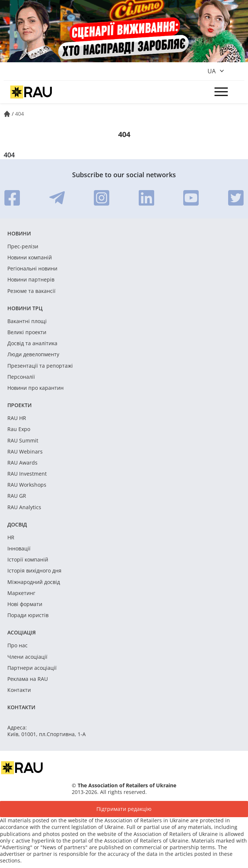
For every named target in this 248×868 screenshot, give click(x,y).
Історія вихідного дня (34, 571)
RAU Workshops (27, 485)
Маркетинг (21, 593)
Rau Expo (19, 429)
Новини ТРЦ (25, 308)
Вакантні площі (27, 321)
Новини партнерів (31, 280)
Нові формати (25, 604)
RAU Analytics (24, 507)
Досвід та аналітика (32, 343)
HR (11, 538)
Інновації (19, 549)
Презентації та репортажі (40, 366)
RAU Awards (22, 463)
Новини (19, 233)
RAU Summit (23, 441)
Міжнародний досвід (34, 582)
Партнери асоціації (32, 668)
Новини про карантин (36, 388)
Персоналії (21, 377)
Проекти (20, 405)
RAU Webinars (25, 452)
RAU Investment (27, 474)
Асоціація (22, 632)
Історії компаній (28, 560)
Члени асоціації (27, 657)
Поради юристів (28, 615)
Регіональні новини (32, 269)
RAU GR (17, 496)
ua (212, 71)
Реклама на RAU (28, 679)
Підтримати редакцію (124, 809)
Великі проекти (27, 332)
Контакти (19, 690)
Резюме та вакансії (31, 291)
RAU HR (17, 418)
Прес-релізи (23, 246)
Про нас (17, 645)
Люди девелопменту (33, 354)
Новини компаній (30, 258)
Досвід (17, 524)
